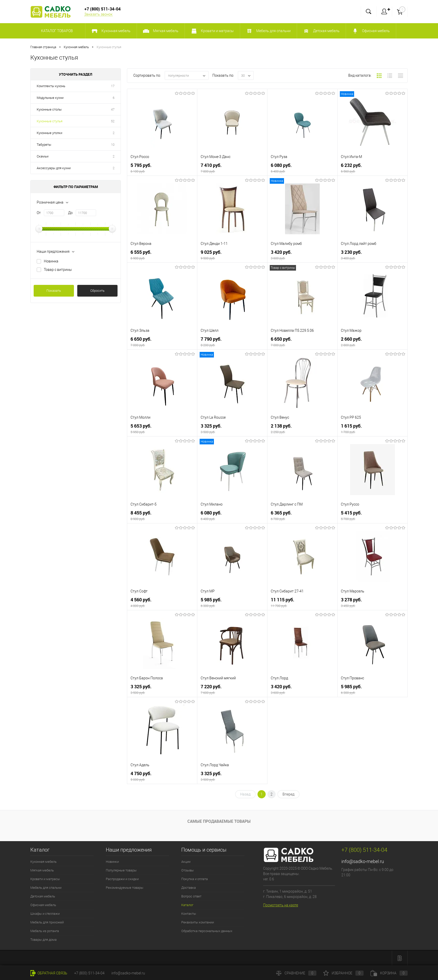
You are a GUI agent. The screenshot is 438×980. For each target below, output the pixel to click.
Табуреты (44, 145)
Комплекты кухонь (51, 86)
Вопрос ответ (191, 896)
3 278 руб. (372, 602)
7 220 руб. (232, 689)
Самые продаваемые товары (219, 821)
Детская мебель (43, 896)
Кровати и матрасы (45, 879)
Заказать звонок (98, 14)
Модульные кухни (50, 98)
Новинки (112, 862)
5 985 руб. (232, 602)
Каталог (187, 905)
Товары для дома (43, 940)
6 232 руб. (372, 168)
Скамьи (43, 156)
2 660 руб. (372, 342)
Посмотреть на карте (281, 905)
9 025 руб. (232, 255)
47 (113, 109)
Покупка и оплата (195, 879)
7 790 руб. (232, 342)
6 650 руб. (162, 342)
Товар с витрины (58, 270)
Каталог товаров (56, 31)
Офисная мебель (43, 905)
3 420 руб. (302, 255)
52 (113, 121)
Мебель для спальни (46, 888)
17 (113, 86)
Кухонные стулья (50, 121)
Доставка (189, 888)
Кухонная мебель (43, 862)
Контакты (189, 914)
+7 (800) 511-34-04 (89, 973)
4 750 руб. (162, 776)
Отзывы (188, 870)
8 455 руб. (162, 516)
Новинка (51, 261)
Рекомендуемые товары (125, 888)
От (39, 213)
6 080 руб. (302, 168)
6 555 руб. (162, 255)
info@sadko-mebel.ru (363, 861)
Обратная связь (49, 973)
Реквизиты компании (198, 922)
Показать (54, 291)
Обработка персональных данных (207, 931)
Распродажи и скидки (122, 879)
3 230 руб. (372, 255)
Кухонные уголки (49, 133)
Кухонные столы (49, 109)
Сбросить (97, 291)
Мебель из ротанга (45, 931)
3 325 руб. (232, 429)
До (70, 213)
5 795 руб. (162, 168)
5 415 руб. (372, 516)
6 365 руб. (302, 516)
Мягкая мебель (42, 870)
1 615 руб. (372, 429)
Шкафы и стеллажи (45, 914)
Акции (186, 862)
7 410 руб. (232, 168)
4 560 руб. (162, 602)
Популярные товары (121, 870)
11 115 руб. (302, 602)
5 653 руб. (162, 429)
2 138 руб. (302, 429)
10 (113, 145)
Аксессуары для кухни (54, 168)
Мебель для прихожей (47, 922)
